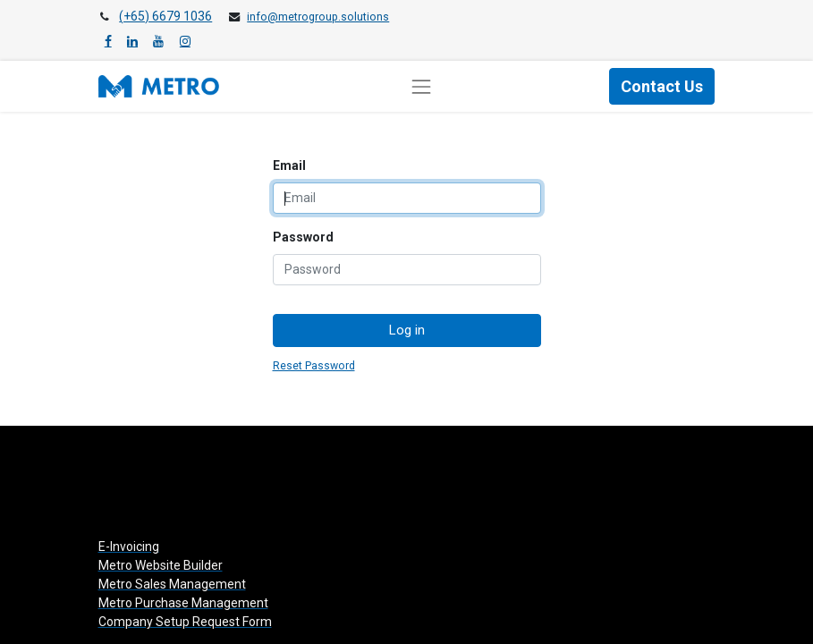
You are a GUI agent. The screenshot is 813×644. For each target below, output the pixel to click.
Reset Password (314, 366)
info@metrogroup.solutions (318, 17)
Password (303, 237)
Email (289, 165)
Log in (407, 330)
